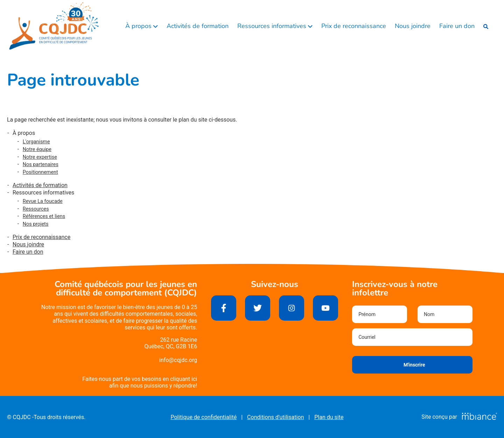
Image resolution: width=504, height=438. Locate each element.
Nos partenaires (41, 165)
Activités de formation (198, 26)
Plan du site (329, 417)
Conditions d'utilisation (275, 417)
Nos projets (36, 224)
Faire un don (457, 26)
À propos (139, 26)
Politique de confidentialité (204, 417)
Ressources (36, 209)
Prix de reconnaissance (354, 26)
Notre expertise (40, 157)
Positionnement (40, 172)
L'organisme (36, 142)
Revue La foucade (43, 201)
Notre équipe (37, 149)
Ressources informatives (273, 26)
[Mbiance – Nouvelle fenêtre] (479, 417)
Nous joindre (413, 26)
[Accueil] (54, 26)
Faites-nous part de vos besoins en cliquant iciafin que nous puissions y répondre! (140, 382)
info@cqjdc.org (178, 360)
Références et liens (44, 216)
